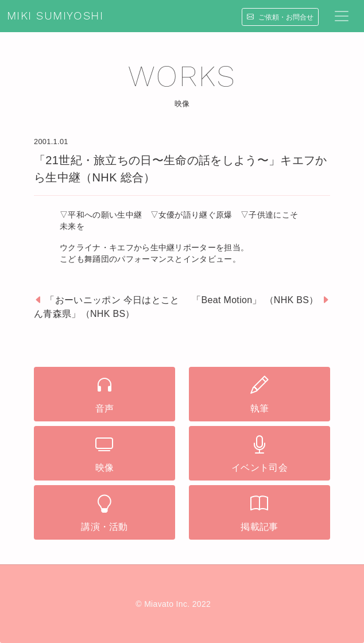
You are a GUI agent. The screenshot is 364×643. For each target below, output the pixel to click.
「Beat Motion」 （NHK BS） (255, 300)
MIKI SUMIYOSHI (55, 16)
